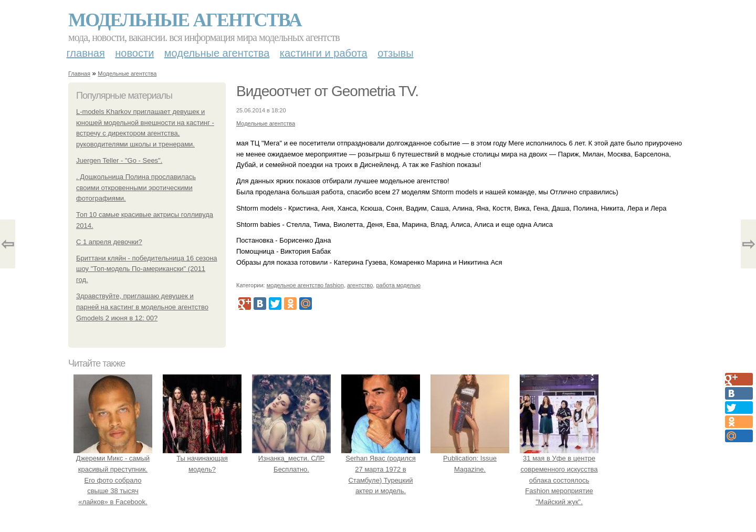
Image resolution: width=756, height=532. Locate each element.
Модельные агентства (185, 20)
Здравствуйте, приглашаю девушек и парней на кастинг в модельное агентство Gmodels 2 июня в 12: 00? (142, 307)
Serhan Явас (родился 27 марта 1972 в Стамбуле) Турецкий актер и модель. (381, 469)
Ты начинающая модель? (202, 458)
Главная (86, 53)
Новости (134, 53)
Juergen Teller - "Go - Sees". (119, 160)
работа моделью (398, 285)
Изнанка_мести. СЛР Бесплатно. (291, 458)
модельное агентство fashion (305, 285)
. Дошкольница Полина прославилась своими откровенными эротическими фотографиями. (136, 188)
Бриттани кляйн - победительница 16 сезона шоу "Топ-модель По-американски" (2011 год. (147, 269)
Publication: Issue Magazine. (470, 458)
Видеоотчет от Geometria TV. (327, 91)
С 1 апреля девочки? (109, 242)
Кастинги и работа (324, 53)
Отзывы (395, 53)
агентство (360, 285)
